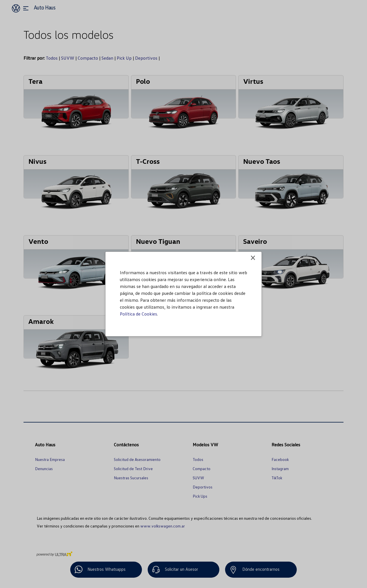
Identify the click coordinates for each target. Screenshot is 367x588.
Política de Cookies (138, 314)
